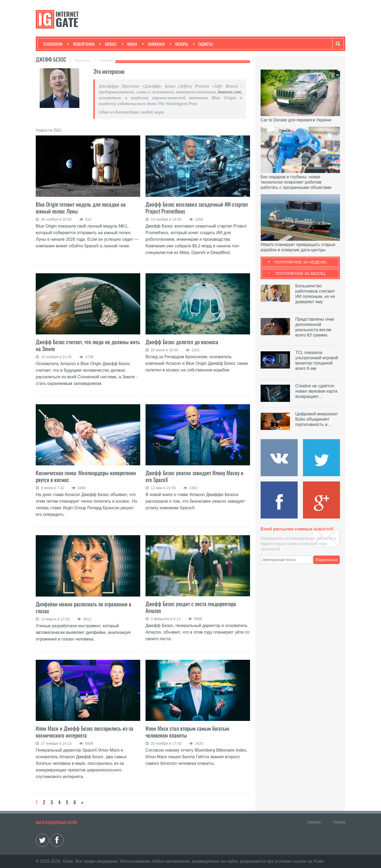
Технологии (53, 44)
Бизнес (108, 44)
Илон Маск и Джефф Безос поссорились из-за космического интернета (85, 732)
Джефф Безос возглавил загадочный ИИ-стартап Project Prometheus (197, 208)
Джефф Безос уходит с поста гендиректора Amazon (191, 607)
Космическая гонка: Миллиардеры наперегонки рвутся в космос (86, 476)
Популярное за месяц (300, 273)
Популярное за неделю (300, 262)
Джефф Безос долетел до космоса (182, 342)
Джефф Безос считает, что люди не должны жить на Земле (88, 345)
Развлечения (81, 44)
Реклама (339, 822)
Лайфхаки (153, 44)
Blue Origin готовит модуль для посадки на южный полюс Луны (81, 208)
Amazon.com (229, 92)
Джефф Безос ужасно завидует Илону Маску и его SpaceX (194, 476)
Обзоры (179, 44)
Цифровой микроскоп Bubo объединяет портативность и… (316, 419)
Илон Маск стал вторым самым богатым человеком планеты (187, 732)
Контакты (314, 822)
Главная (106, 60)
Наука (130, 44)
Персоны (83, 60)
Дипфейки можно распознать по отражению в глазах (83, 607)
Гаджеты (203, 44)
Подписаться (327, 560)
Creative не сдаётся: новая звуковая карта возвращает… (316, 391)
